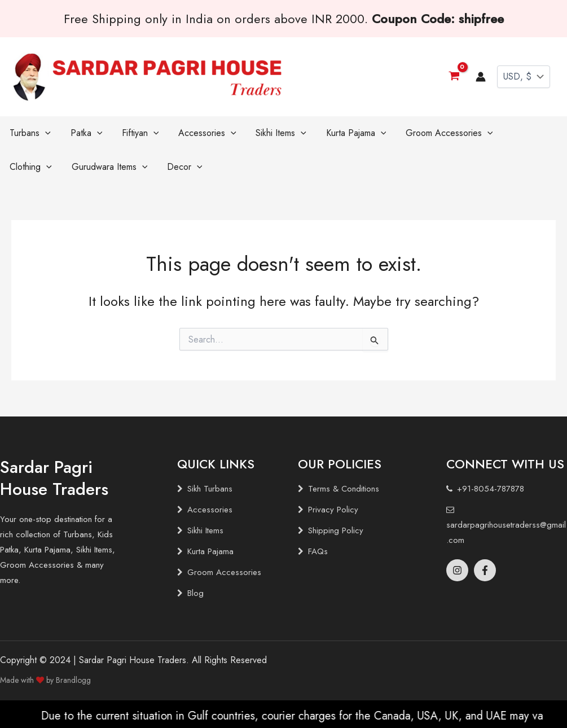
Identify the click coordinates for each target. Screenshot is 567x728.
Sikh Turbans (210, 489)
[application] (42, 133)
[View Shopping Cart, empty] (454, 76)
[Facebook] (485, 570)
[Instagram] (457, 570)
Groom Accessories (224, 572)
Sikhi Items (205, 530)
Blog (195, 593)
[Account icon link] (481, 77)
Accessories (210, 510)
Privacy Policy (333, 510)
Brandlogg (73, 680)
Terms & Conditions (344, 489)
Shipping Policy (336, 530)
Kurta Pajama (210, 551)
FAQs (318, 551)
